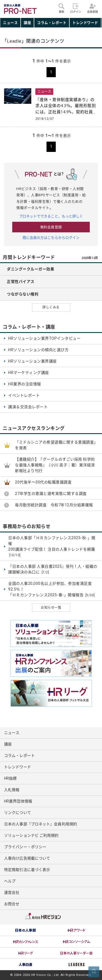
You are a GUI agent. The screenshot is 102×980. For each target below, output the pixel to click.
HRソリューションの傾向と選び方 (38, 350)
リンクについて (18, 813)
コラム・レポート (52, 23)
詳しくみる (51, 307)
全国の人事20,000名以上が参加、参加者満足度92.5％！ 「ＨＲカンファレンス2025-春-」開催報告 (52, 589)
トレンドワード (85, 23)
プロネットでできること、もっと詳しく (51, 216)
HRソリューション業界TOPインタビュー (44, 338)
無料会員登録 (51, 227)
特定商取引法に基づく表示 (27, 870)
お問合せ (12, 904)
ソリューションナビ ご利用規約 (31, 835)
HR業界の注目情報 (25, 384)
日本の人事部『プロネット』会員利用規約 (41, 824)
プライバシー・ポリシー (25, 847)
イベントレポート (24, 395)
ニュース (10, 23)
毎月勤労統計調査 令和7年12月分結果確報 (54, 505)
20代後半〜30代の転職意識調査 (43, 482)
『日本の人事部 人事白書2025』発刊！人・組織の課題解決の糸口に (53, 569)
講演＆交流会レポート (28, 407)
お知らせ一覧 (51, 608)
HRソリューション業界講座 (33, 361)
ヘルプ (10, 881)
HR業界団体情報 (18, 801)
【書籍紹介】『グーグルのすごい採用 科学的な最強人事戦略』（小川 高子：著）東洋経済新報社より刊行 (55, 465)
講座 (27, 23)
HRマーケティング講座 (29, 373)
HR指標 (10, 778)
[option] (26, 930)
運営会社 (12, 892)
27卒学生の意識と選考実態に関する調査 (51, 494)
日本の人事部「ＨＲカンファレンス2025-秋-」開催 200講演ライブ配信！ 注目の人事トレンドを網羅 (52, 547)
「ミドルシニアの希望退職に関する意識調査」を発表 (56, 445)
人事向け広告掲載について (27, 858)
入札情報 (12, 790)
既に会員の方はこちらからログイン (51, 238)
